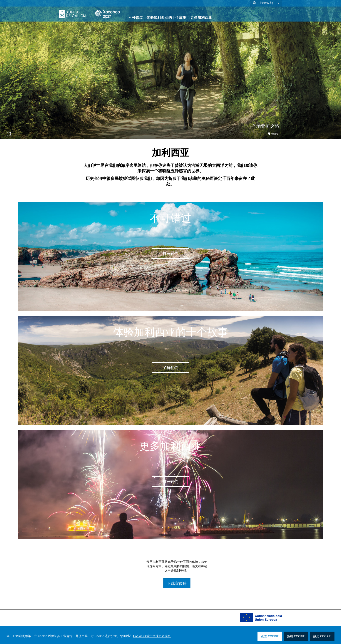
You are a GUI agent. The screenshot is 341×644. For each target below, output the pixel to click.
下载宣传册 (255, 583)
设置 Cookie (270, 636)
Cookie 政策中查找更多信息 (152, 636)
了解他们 (170, 367)
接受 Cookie (322, 636)
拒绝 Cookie (296, 636)
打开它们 (170, 253)
